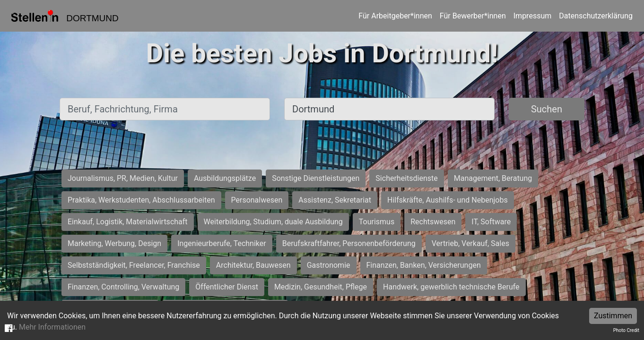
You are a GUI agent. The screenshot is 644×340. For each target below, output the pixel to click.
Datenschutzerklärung (596, 16)
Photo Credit (626, 330)
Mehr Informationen (52, 327)
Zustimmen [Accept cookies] (613, 316)
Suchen (547, 109)
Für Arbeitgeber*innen (395, 16)
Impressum (533, 16)
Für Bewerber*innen (473, 16)
